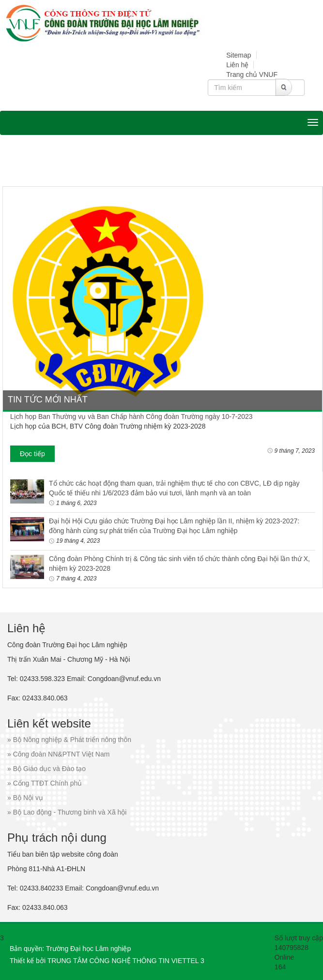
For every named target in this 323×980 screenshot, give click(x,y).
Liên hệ (237, 65)
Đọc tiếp (32, 454)
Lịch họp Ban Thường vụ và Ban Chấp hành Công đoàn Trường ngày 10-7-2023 (131, 416)
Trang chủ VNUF (252, 74)
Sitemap (238, 55)
